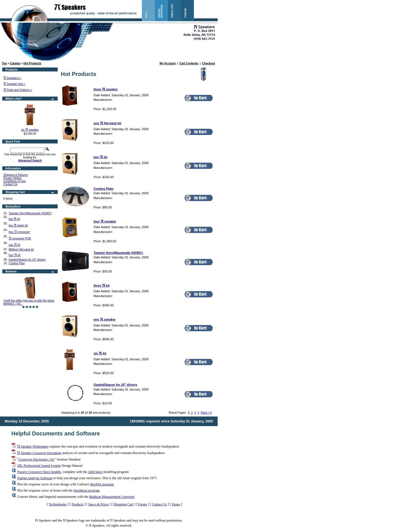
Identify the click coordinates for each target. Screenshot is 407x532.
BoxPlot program (102, 484)
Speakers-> (12, 78)
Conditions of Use (15, 181)
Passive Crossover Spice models (39, 472)
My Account (168, 63)
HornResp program (86, 490)
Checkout (209, 63)
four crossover (19, 232)
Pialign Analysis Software (35, 478)
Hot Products (32, 63)
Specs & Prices (98, 504)
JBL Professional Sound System (39, 466)
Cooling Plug (17, 263)
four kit (14, 255)
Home (176, 504)
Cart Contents (189, 63)
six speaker (30, 130)
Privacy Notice (12, 178)
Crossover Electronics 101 (37, 459)
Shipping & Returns (16, 175)
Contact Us (10, 184)
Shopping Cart (124, 504)
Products (77, 504)
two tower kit (18, 225)
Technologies (58, 504)
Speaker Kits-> (14, 84)
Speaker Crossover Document (39, 453)
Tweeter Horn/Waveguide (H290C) (30, 213)
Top (5, 63)
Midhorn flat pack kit (21, 249)
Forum (142, 504)
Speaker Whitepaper (33, 446)
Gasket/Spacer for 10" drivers (27, 260)
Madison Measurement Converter (112, 497)
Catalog (15, 63)
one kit (14, 245)
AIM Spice (95, 472)
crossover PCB (20, 238)
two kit (14, 219)
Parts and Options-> (18, 90)
